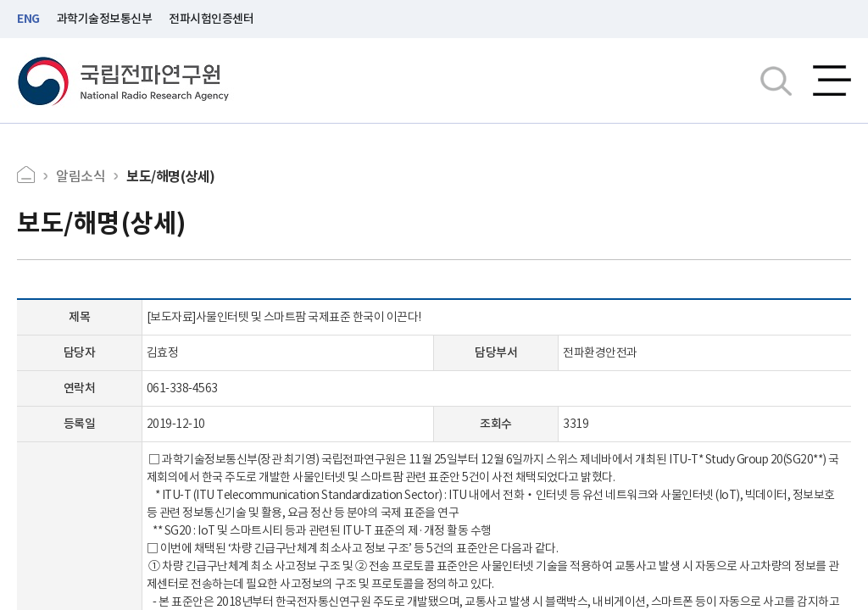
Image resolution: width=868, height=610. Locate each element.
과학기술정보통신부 (105, 19)
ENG (28, 19)
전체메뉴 (832, 80)
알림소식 (81, 176)
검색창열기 (776, 80)
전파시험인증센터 (211, 19)
